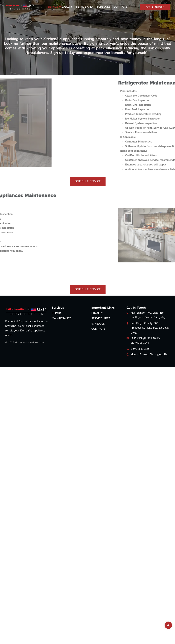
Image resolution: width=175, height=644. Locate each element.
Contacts (120, 7)
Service (53, 7)
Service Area (84, 7)
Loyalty (67, 7)
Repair (56, 313)
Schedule (103, 7)
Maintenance (62, 318)
